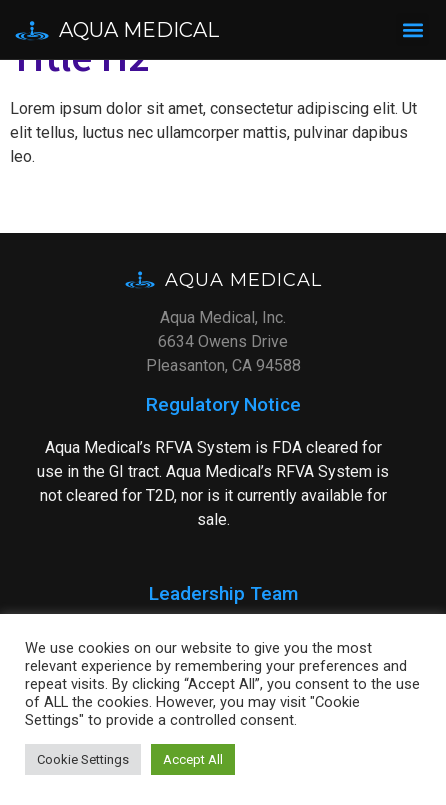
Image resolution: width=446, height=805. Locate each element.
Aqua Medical (139, 30)
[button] (412, 29)
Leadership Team (223, 593)
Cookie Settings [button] (83, 759)
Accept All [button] (193, 759)
